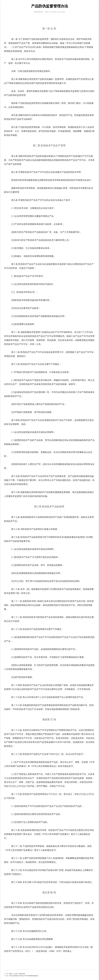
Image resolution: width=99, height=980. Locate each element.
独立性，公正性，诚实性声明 (17, 974)
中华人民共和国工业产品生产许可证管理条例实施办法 (24, 976)
